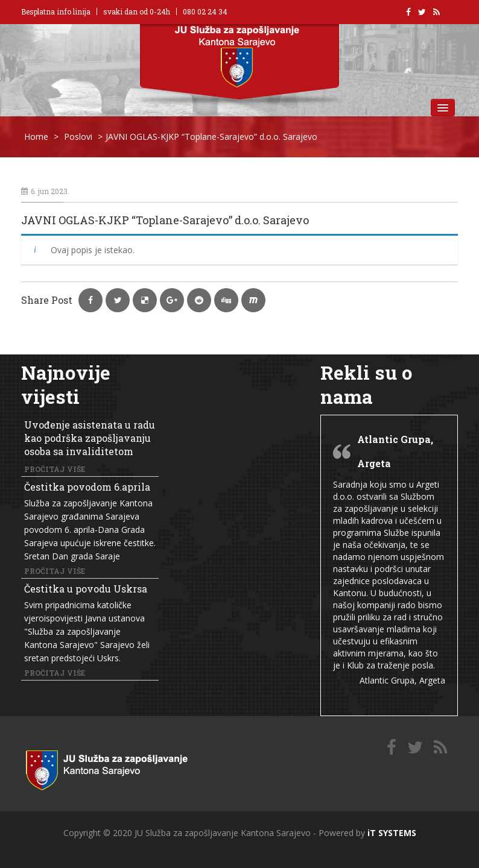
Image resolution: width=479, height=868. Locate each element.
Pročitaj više (55, 469)
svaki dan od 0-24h (137, 11)
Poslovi (78, 137)
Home (36, 137)
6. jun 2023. (45, 191)
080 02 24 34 (205, 11)
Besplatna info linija (56, 11)
